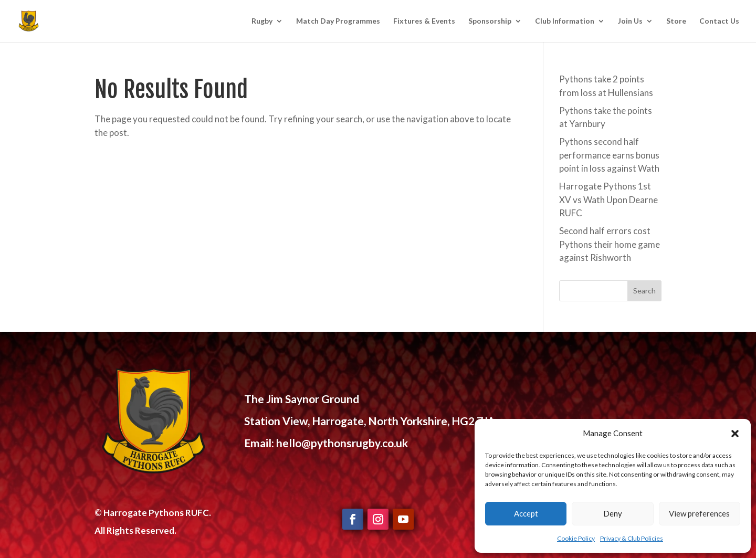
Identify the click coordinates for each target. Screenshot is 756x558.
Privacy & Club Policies (632, 538)
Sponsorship (490, 21)
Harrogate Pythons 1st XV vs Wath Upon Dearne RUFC (608, 199)
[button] (735, 434)
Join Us (630, 21)
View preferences (699, 513)
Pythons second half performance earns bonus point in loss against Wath (609, 155)
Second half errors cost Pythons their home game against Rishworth (610, 244)
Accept (526, 513)
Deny (613, 513)
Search (644, 291)
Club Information (565, 21)
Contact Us (719, 21)
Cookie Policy (576, 538)
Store (676, 21)
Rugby (262, 21)
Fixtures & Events (424, 21)
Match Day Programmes (338, 21)
